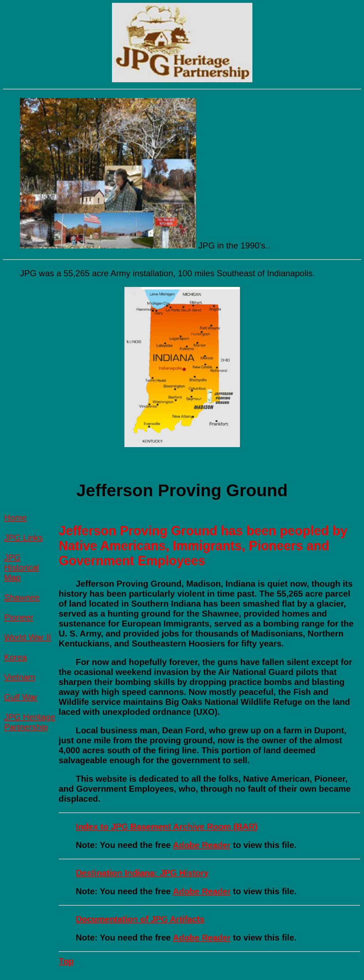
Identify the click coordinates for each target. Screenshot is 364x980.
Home (15, 517)
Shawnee (22, 597)
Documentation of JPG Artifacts (140, 919)
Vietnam (20, 677)
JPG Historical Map (22, 567)
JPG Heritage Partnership (30, 722)
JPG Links (23, 537)
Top (66, 961)
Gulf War (21, 697)
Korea (15, 657)
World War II (27, 637)
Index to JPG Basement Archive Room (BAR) (167, 826)
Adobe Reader (202, 845)
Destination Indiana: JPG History (142, 873)
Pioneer (19, 617)
